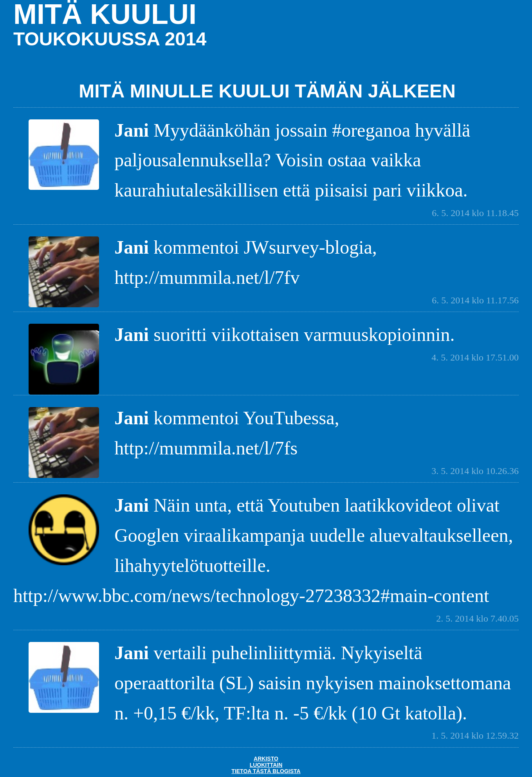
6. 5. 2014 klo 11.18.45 (475, 213)
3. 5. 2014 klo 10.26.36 (475, 471)
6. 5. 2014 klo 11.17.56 (475, 300)
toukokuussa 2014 (110, 39)
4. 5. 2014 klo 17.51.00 (475, 357)
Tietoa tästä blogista (266, 771)
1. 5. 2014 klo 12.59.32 (475, 736)
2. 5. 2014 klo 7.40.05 (477, 618)
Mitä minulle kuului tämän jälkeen (267, 91)
